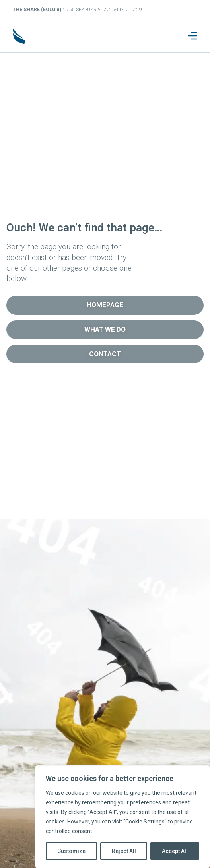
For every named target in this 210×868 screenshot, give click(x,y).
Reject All (124, 851)
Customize (71, 851)
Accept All (175, 851)
